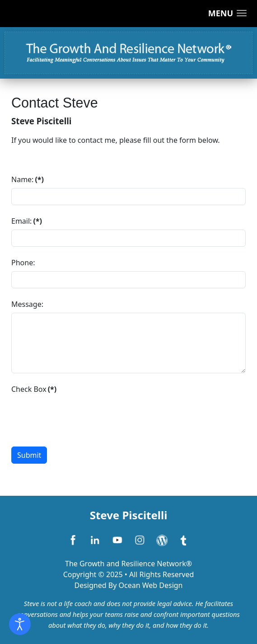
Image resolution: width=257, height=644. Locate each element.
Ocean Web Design (150, 585)
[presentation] (80, 415)
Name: (28, 179)
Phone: (23, 263)
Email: (27, 221)
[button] (227, 13)
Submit (29, 455)
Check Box (34, 389)
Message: (27, 304)
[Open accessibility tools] (20, 624)
